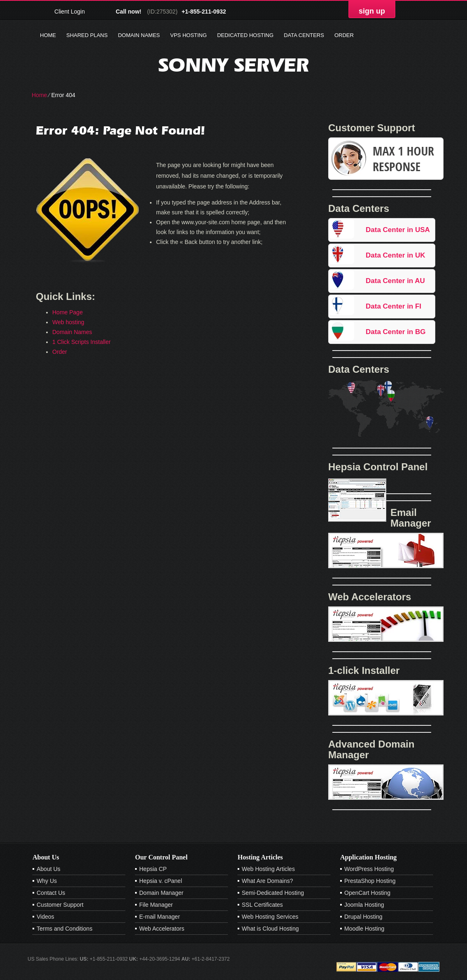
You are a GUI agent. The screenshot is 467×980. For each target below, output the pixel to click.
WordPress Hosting (369, 869)
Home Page (68, 312)
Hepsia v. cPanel (161, 881)
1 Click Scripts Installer (82, 342)
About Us (49, 869)
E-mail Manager (160, 917)
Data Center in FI (393, 306)
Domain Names (139, 35)
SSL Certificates (262, 905)
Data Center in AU (395, 281)
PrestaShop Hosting (370, 881)
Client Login (70, 11)
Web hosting (68, 322)
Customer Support (60, 905)
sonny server (234, 65)
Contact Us (51, 893)
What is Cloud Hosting (270, 929)
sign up (372, 11)
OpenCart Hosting (367, 893)
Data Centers (304, 35)
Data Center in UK (396, 255)
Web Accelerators (162, 929)
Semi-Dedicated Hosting (273, 893)
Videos (46, 917)
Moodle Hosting (364, 929)
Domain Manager (161, 893)
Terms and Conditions (64, 929)
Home (48, 35)
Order (344, 35)
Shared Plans (87, 35)
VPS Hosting (188, 35)
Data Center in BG (396, 332)
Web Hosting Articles (268, 869)
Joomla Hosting (364, 905)
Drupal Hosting (363, 917)
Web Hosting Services (270, 917)
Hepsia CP (153, 869)
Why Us (47, 881)
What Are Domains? (267, 881)
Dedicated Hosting (245, 35)
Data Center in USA (398, 230)
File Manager (156, 905)
